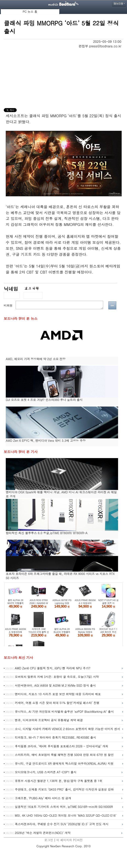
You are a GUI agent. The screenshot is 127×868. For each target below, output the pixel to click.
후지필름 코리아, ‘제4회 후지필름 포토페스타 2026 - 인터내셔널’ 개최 (57, 746)
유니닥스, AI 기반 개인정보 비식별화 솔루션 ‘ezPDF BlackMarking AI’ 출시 (59, 712)
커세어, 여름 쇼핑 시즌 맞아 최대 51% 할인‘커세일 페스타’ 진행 (52, 703)
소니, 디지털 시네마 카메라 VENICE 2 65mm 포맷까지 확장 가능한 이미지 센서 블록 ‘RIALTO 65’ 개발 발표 (63, 729)
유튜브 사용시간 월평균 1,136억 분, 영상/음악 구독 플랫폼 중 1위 (54, 781)
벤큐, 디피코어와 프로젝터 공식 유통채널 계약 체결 (44, 720)
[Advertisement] (63, 78)
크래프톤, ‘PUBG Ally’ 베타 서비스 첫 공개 (38, 798)
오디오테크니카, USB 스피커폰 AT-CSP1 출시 (41, 772)
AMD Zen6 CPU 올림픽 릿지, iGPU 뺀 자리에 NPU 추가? (48, 668)
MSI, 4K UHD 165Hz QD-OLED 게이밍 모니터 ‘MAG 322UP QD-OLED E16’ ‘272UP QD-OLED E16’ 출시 (61, 816)
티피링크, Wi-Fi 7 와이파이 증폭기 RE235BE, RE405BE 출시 (51, 738)
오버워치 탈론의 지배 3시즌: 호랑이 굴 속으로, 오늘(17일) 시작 (52, 677)
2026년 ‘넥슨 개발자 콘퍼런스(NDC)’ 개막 (38, 833)
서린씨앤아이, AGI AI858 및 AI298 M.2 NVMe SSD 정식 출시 (50, 686)
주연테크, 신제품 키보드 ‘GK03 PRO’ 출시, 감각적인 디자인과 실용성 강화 (59, 790)
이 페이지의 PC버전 (69, 840)
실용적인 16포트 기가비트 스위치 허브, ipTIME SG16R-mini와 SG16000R (59, 807)
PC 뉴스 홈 (30, 11)
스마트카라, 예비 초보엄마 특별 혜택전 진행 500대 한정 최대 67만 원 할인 (59, 755)
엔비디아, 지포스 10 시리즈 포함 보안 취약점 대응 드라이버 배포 (53, 694)
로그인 (49, 840)
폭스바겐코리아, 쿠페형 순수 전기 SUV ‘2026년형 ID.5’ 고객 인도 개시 (57, 824)
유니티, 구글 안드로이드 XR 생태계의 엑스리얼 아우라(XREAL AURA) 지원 (59, 764)
